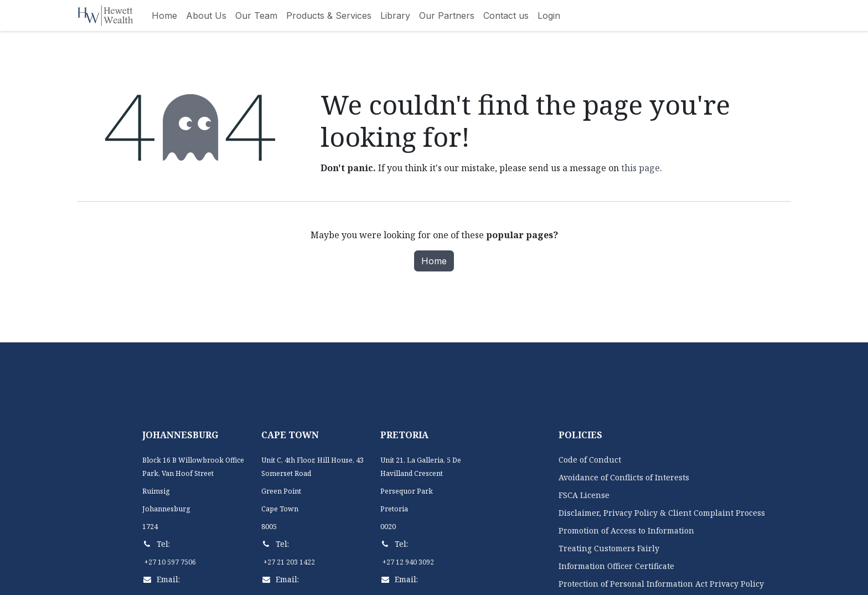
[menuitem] (164, 16)
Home (434, 261)
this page (640, 168)
